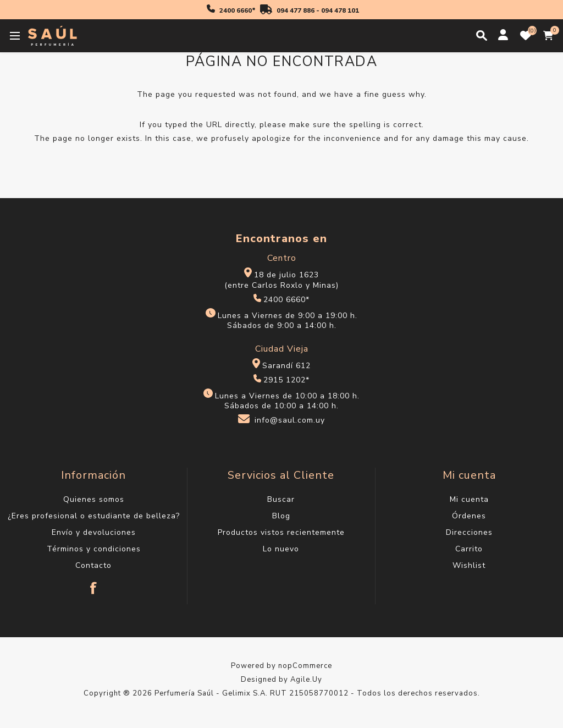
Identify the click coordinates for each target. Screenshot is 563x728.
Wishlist (469, 565)
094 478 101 (340, 10)
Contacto (93, 565)
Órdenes (469, 516)
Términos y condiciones (94, 549)
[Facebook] (93, 583)
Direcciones (469, 532)
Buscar (281, 499)
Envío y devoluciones (94, 532)
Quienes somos (94, 499)
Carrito (469, 549)
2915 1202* (286, 380)
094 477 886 (296, 10)
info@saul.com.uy (290, 421)
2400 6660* (238, 10)
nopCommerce (305, 666)
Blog (281, 516)
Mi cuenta (469, 499)
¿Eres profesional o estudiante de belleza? (94, 516)
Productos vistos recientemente (281, 532)
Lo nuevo (281, 549)
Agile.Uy (306, 680)
